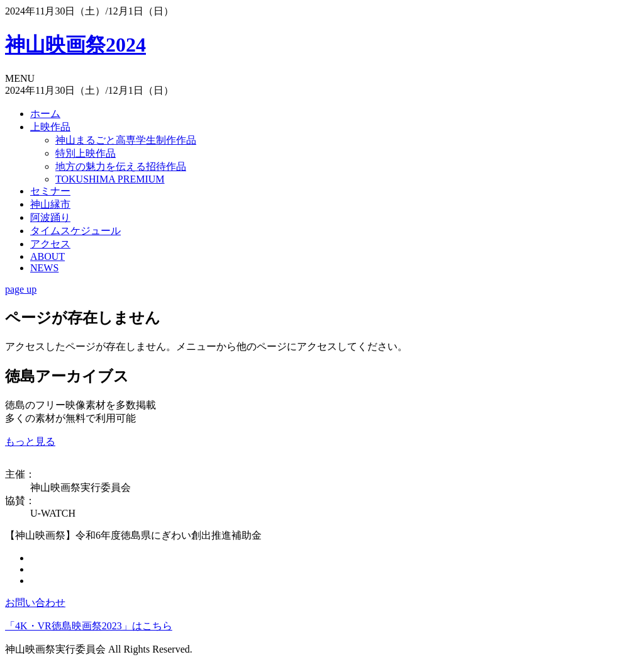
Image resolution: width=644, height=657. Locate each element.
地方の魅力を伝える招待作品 (121, 166)
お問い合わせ (35, 603)
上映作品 (50, 127)
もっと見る (30, 441)
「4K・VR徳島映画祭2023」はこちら (89, 626)
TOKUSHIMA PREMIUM (110, 179)
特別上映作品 (86, 153)
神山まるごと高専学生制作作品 (126, 140)
